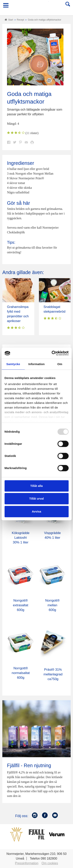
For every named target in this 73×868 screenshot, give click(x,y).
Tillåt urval (36, 499)
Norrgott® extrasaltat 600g (21, 605)
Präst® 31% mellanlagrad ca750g (53, 674)
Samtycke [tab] (13, 364)
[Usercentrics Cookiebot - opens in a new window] (52, 353)
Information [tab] (37, 364)
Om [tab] (60, 364)
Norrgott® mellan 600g (52, 605)
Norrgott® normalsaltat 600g (21, 673)
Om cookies (50, 863)
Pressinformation (27, 863)
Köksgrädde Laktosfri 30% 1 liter (21, 538)
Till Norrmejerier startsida (37, 7)
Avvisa (37, 511)
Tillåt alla (37, 486)
